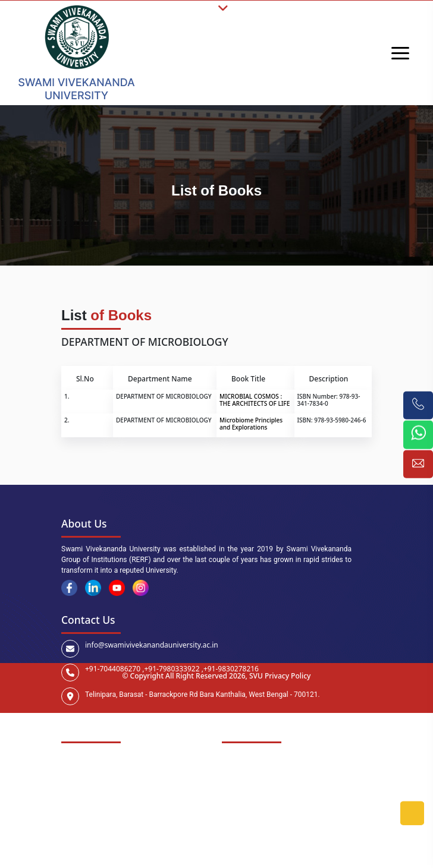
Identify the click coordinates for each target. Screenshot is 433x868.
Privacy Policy (288, 676)
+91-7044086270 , (114, 669)
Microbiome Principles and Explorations (251, 424)
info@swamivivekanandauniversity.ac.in (152, 645)
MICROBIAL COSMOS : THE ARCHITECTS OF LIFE (255, 400)
